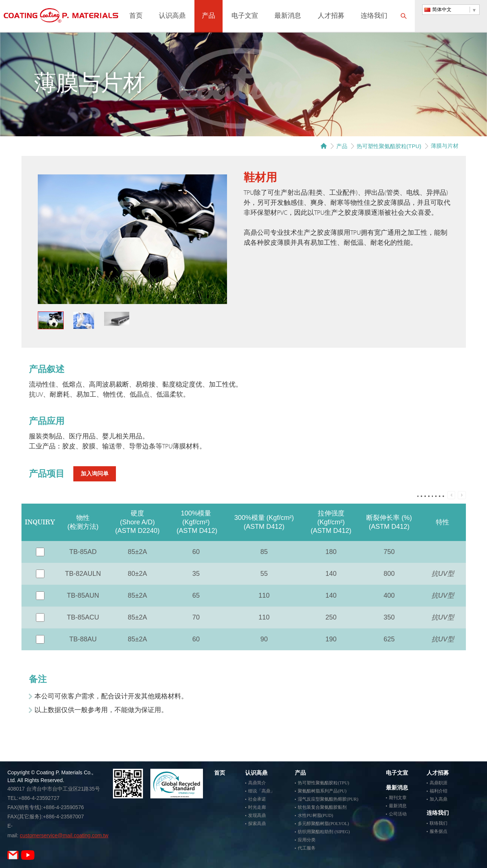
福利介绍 (438, 791)
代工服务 (307, 848)
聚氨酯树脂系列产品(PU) (322, 791)
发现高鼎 (257, 815)
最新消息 (288, 16)
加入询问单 (95, 474)
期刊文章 (398, 798)
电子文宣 (245, 16)
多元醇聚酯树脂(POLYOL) (323, 824)
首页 (136, 16)
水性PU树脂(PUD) (315, 815)
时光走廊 (257, 807)
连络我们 (374, 16)
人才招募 (331, 16)
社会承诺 (257, 799)
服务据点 (438, 831)
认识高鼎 (172, 16)
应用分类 (307, 840)
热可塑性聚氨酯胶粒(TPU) (389, 146)
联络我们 (438, 823)
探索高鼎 (257, 824)
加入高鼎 (438, 799)
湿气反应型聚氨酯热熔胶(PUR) (328, 799)
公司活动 (398, 814)
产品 (209, 16)
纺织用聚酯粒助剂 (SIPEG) (324, 832)
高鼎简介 (257, 783)
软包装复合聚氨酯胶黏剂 (322, 807)
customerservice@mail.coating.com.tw (64, 835)
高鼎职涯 (438, 783)
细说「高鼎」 (261, 791)
